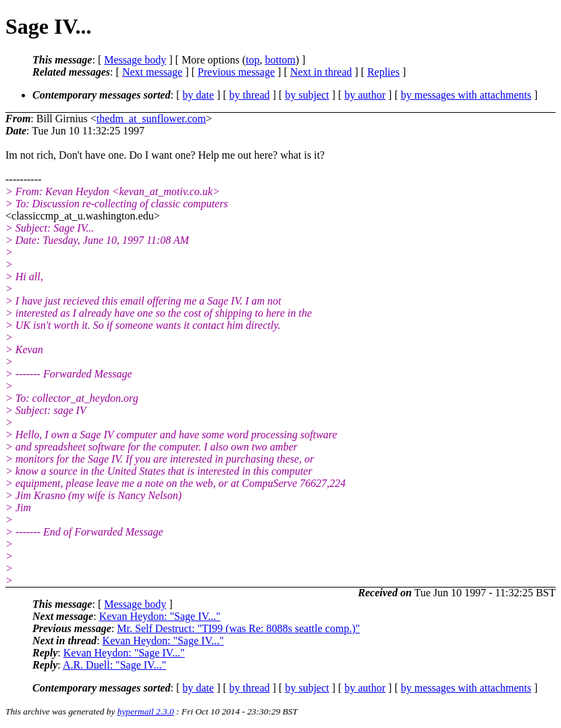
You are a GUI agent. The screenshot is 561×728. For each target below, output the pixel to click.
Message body (135, 60)
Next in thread (321, 72)
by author (365, 95)
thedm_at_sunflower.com (151, 119)
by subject (307, 95)
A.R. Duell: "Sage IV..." (114, 665)
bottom (280, 60)
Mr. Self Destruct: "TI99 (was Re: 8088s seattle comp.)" (238, 628)
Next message (152, 72)
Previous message (236, 72)
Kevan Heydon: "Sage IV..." (160, 616)
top (252, 60)
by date (198, 95)
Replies (383, 72)
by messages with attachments (466, 95)
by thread (250, 95)
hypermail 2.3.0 (146, 711)
